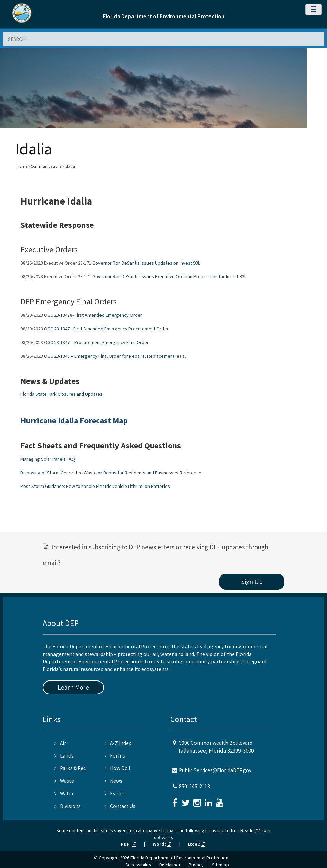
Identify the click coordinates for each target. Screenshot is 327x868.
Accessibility (138, 865)
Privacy (196, 865)
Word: (162, 844)
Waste (64, 781)
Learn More (73, 687)
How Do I (117, 768)
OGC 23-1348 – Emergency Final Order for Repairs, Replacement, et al (115, 356)
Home (22, 166)
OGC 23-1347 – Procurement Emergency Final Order (96, 342)
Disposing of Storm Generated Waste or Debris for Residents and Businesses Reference (111, 473)
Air (60, 743)
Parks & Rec (70, 768)
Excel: (196, 844)
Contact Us (120, 806)
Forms (115, 756)
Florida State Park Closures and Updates (61, 394)
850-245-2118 (194, 786)
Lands (64, 756)
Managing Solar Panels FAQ (48, 459)
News (113, 781)
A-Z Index (118, 743)
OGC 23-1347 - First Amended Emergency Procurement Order (106, 329)
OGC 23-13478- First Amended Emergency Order (93, 315)
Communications (46, 166)
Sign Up (252, 582)
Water (64, 794)
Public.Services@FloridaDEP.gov (215, 770)
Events (115, 794)
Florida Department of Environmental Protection (164, 16)
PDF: (128, 844)
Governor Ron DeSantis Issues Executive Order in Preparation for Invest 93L (169, 276)
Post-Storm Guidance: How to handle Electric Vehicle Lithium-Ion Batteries (95, 486)
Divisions (68, 806)
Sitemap (220, 865)
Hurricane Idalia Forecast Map (74, 421)
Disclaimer (170, 865)
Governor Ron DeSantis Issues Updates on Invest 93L (146, 263)
